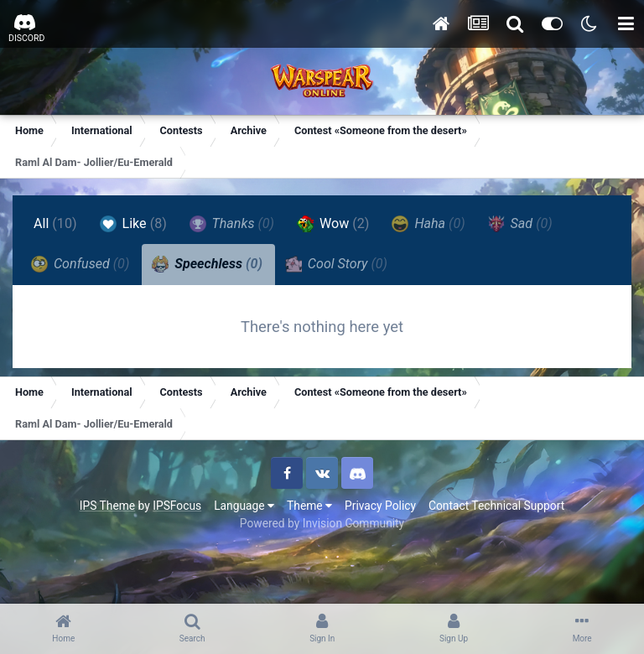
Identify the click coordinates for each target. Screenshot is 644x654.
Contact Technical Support (496, 506)
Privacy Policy (380, 506)
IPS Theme (107, 506)
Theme (309, 506)
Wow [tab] (333, 224)
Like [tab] (133, 224)
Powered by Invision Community (322, 523)
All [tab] (55, 223)
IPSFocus (177, 506)
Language (244, 506)
